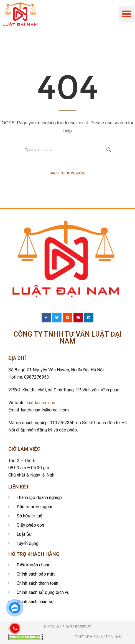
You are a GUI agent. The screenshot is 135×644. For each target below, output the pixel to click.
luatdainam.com (42, 403)
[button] (127, 14)
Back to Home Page (67, 173)
